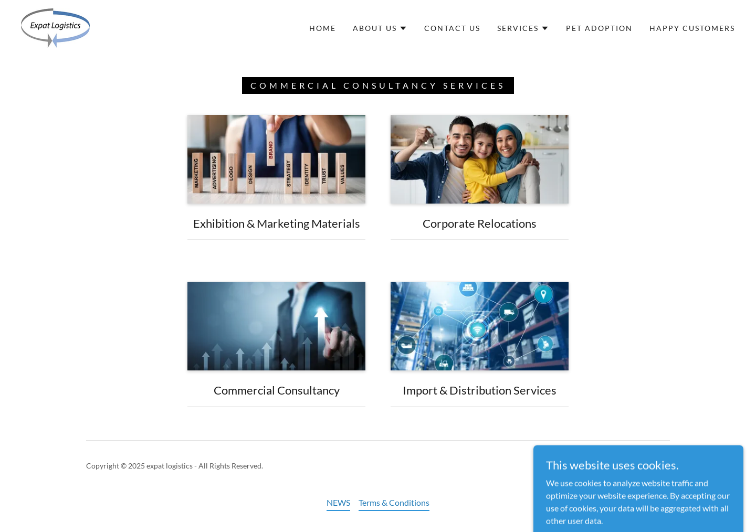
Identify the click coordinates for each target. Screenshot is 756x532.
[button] (380, 28)
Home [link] (323, 28)
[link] (55, 27)
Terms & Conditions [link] (394, 502)
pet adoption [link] (599, 28)
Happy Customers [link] (692, 28)
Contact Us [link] (452, 28)
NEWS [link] (338, 502)
